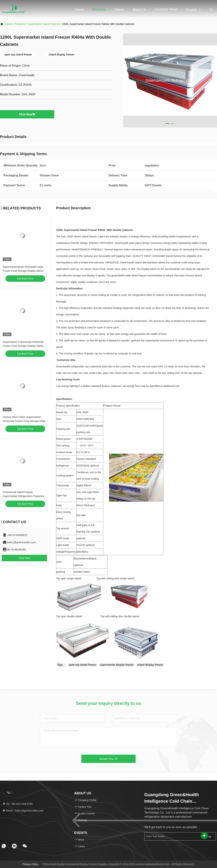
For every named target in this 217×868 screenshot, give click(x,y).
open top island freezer (83, 665)
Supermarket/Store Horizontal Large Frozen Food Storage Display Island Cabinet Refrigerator (23, 271)
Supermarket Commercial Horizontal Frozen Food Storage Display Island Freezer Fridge (23, 346)
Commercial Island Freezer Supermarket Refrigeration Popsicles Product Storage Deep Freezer (23, 496)
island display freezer (150, 665)
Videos (119, 10)
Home (80, 10)
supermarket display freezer (117, 665)
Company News (166, 9)
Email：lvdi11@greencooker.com (23, 811)
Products (99, 10)
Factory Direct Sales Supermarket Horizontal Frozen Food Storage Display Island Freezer (25, 421)
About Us (139, 10)
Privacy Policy (30, 864)
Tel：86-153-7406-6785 (18, 804)
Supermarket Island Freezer (43, 24)
